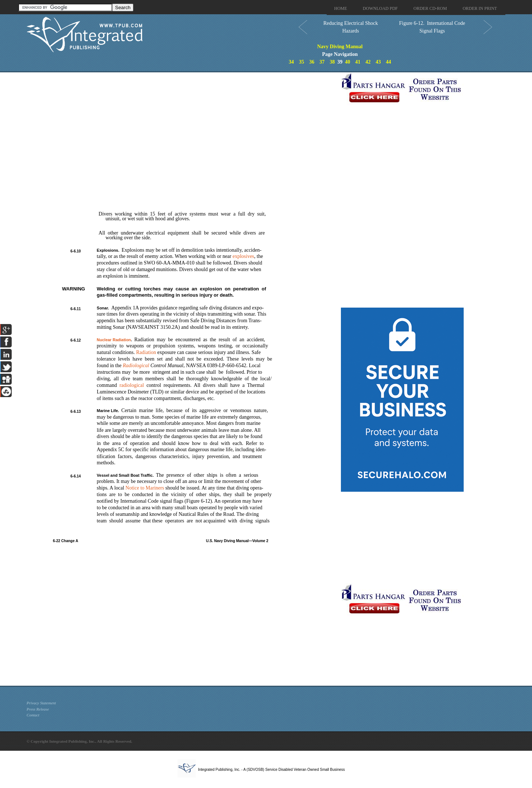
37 (322, 62)
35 (301, 62)
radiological (132, 385)
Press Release (38, 709)
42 (368, 62)
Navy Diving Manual (340, 47)
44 (388, 62)
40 (347, 62)
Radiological (136, 366)
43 (378, 62)
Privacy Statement (41, 703)
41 (358, 62)
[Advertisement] (182, 123)
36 (312, 62)
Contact (33, 715)
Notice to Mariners (145, 488)
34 (291, 62)
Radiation (146, 352)
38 (332, 62)
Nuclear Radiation (114, 340)
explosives (243, 256)
